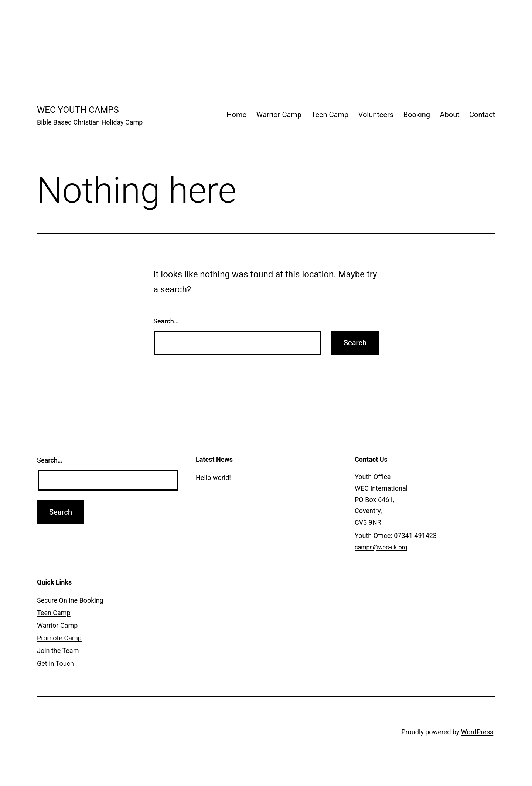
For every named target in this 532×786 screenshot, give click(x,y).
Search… (166, 321)
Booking (417, 115)
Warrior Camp (279, 115)
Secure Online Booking (70, 600)
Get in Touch (55, 663)
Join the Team (58, 651)
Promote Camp (59, 638)
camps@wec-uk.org (381, 547)
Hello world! (213, 477)
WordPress (477, 732)
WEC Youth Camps (78, 110)
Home (236, 115)
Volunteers (376, 115)
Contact (482, 115)
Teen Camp (330, 115)
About (449, 115)
